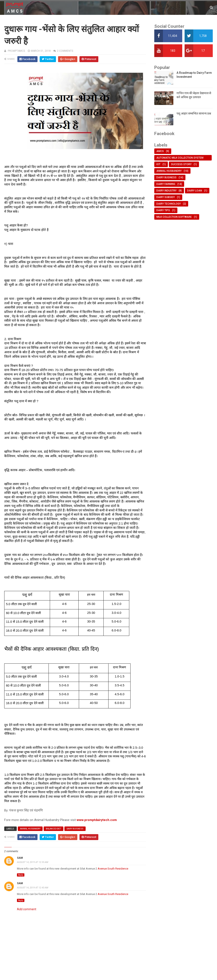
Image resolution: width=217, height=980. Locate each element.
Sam (20, 858)
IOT (158, 164)
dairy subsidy (166, 197)
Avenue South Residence (113, 869)
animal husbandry (30, 829)
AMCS (160, 151)
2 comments (65, 51)
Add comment (27, 909)
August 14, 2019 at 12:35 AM (33, 862)
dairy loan (195, 191)
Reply (21, 875)
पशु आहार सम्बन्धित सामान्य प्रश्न (194, 113)
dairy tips (163, 210)
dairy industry (166, 191)
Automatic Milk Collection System (180, 158)
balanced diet (54, 829)
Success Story (181, 164)
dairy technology (169, 204)
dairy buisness (75, 829)
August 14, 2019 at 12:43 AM (33, 888)
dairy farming (166, 184)
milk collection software (174, 217)
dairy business (166, 177)
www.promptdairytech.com (97, 820)
